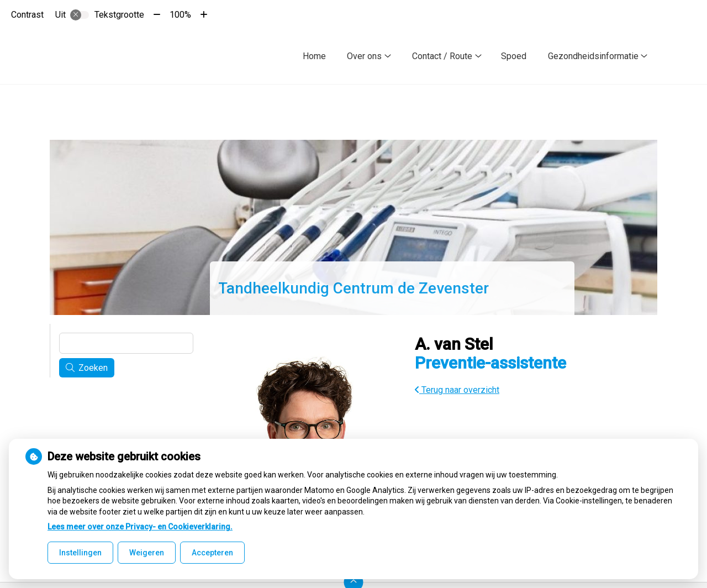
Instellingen (80, 553)
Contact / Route (442, 56)
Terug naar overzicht (457, 390)
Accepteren (212, 553)
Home (314, 56)
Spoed (514, 56)
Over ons (364, 56)
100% (180, 15)
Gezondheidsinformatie (593, 56)
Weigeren (147, 553)
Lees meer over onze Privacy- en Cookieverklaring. (140, 527)
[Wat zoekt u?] (126, 343)
